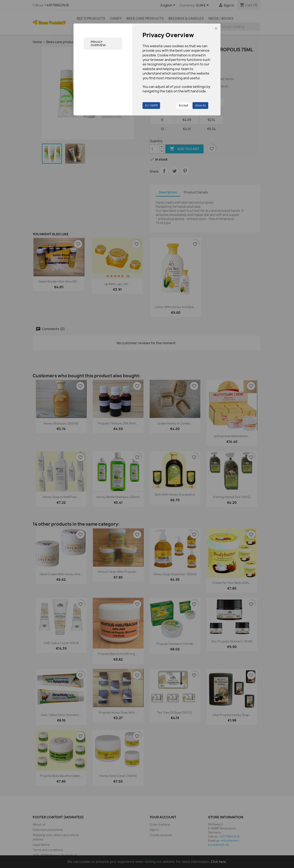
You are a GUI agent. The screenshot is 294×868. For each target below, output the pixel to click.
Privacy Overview (98, 44)
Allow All (200, 105)
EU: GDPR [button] (151, 105)
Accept (184, 105)
